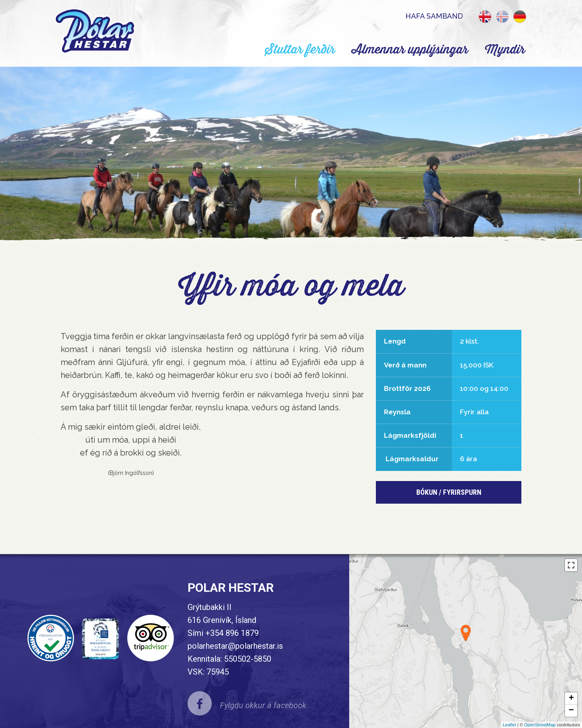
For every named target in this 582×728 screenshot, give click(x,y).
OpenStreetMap (540, 725)
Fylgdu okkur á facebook (263, 705)
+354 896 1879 (232, 633)
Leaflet (509, 725)
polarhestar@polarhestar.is (235, 646)
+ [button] (571, 698)
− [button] (571, 711)
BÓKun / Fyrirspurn (449, 492)
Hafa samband (434, 16)
